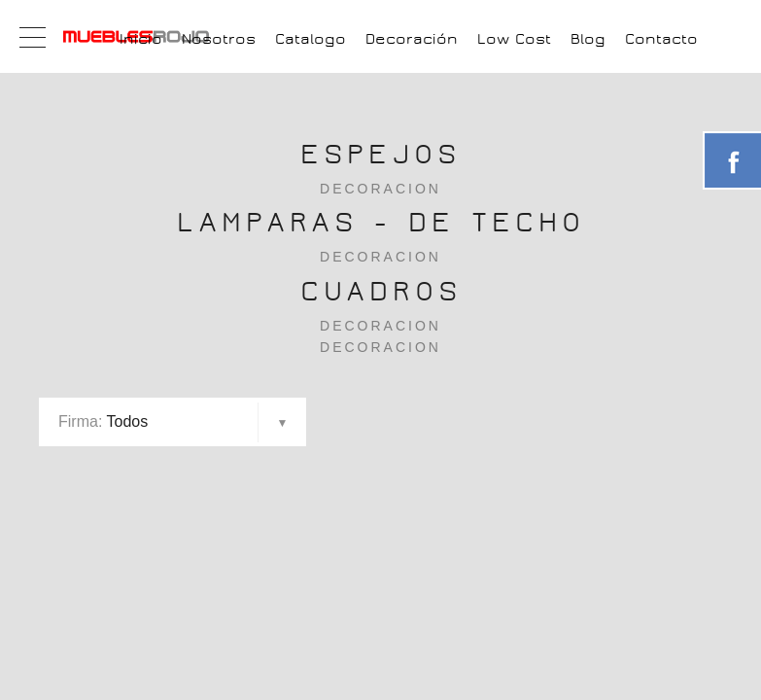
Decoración (412, 39)
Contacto (661, 39)
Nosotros (219, 39)
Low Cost (514, 39)
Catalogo (311, 39)
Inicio (141, 39)
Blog (588, 39)
